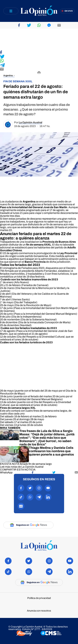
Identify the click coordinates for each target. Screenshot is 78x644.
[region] (39, 40)
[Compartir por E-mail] (39, 69)
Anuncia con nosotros (39, 611)
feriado (24, 464)
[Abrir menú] (11, 11)
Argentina (8, 76)
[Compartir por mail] (76, 472)
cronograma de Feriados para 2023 (24, 268)
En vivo (69, 11)
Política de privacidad (39, 598)
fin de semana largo (40, 464)
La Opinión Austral (30, 122)
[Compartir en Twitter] (39, 57)
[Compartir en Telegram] (39, 65)
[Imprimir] (39, 73)
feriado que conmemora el (59, 204)
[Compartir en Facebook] (39, 53)
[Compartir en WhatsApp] (39, 61)
